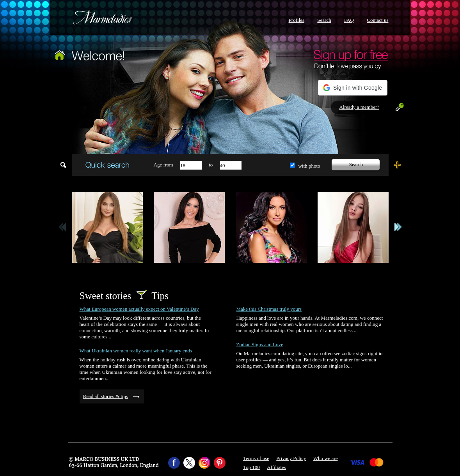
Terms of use (256, 458)
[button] (353, 88)
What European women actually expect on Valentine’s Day (139, 309)
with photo (309, 166)
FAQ (349, 20)
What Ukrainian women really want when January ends (136, 351)
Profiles (297, 20)
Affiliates (276, 467)
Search (324, 20)
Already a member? (360, 107)
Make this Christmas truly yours (269, 309)
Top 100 (251, 467)
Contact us (377, 20)
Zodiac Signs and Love (260, 344)
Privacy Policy (291, 458)
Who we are (326, 458)
